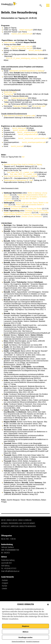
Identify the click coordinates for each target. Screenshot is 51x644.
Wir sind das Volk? (39, 106)
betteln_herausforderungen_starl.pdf (19, 46)
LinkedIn (5, 588)
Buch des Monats (29, 523)
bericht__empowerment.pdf (27, 132)
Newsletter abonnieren (28, 526)
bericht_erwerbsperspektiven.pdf (34, 142)
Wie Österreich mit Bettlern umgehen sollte (20, 116)
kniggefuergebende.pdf (19, 98)
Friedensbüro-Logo (16, 523)
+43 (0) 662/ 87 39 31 (10, 568)
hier (23, 157)
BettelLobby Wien (10, 92)
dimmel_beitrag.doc (36, 50)
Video (6, 100)
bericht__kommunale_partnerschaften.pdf (33, 138)
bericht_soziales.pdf (20, 130)
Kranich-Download (25, 520)
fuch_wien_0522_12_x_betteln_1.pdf (21, 172)
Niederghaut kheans (20, 106)
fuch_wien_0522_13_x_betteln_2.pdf (23, 174)
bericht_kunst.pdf (17, 146)
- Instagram (5, 583)
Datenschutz (5, 526)
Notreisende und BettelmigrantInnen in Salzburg (27, 71)
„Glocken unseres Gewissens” (32, 217)
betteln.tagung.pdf (26, 30)
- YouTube (4, 586)
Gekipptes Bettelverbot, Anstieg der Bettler (26, 209)
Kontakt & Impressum (33, 641)
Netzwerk (4, 523)
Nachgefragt (9, 94)
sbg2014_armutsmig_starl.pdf (22, 48)
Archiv (3, 520)
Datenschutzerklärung (18, 641)
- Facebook (4, 580)
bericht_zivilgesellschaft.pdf (28, 134)
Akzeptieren (26, 626)
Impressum (15, 526)
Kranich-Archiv (12, 520)
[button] (48, 604)
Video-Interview (9, 42)
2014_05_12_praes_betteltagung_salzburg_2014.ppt (25, 58)
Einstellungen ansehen (25, 637)
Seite (6, 28)
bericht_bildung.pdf (19, 128)
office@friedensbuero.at (12, 571)
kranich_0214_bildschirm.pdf (22, 34)
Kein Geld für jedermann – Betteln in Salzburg (21, 176)
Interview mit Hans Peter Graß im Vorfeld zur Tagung (23, 164)
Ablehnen (25, 632)
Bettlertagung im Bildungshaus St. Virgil (19, 180)
